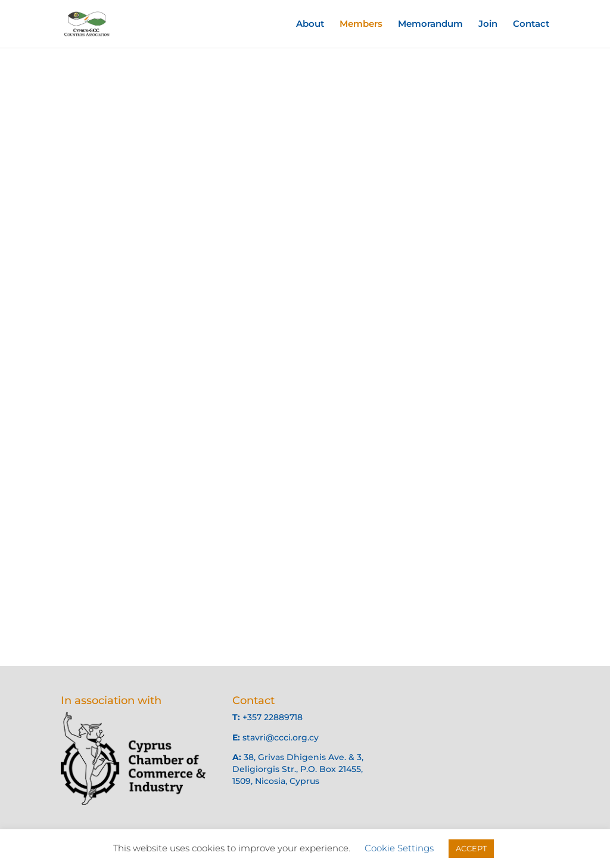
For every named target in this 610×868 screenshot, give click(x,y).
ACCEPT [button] (471, 848)
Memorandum (430, 24)
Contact (531, 24)
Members (361, 24)
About (310, 24)
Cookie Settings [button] (399, 848)
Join (488, 24)
